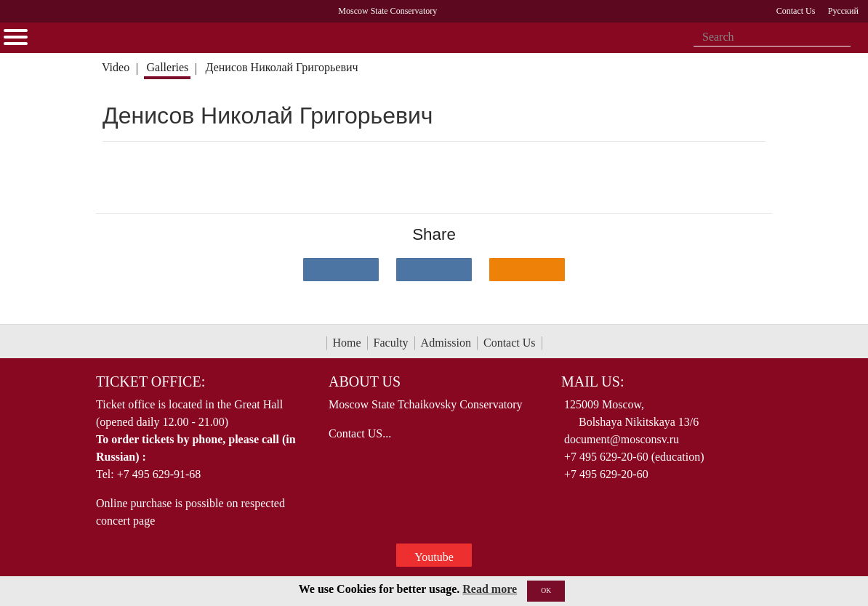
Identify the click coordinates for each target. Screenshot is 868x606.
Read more (490, 589)
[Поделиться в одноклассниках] (527, 270)
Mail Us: (592, 381)
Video (116, 67)
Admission (446, 343)
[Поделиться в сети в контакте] (341, 270)
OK (546, 590)
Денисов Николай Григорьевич (282, 67)
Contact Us (510, 343)
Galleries (167, 67)
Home (347, 343)
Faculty (391, 343)
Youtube (434, 557)
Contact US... (360, 433)
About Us (365, 381)
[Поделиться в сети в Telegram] (434, 270)
